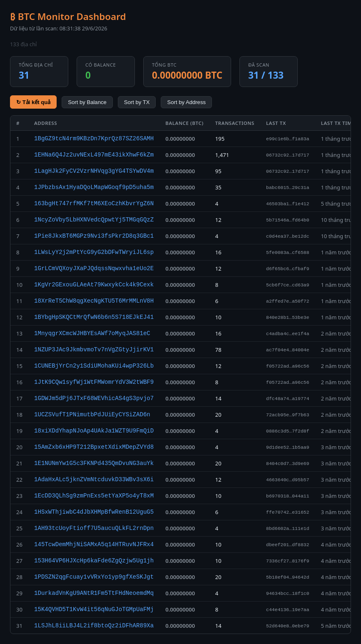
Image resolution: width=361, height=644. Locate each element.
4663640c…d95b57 (288, 480)
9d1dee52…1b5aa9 (288, 447)
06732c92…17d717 (288, 155)
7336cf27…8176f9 (288, 561)
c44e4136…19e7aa (288, 610)
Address (46, 123)
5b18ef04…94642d (288, 577)
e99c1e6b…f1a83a (288, 139)
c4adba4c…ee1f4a (288, 334)
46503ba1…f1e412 (288, 204)
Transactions (235, 123)
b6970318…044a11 (288, 496)
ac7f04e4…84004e (288, 350)
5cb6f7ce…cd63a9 (288, 285)
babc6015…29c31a (288, 188)
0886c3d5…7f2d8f (288, 431)
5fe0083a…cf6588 (288, 252)
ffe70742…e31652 (288, 512)
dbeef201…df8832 (288, 545)
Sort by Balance (87, 102)
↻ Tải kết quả (33, 102)
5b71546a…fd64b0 (288, 220)
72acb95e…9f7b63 (288, 415)
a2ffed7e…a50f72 (288, 301)
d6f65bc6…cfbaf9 (288, 269)
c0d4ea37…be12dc (288, 236)
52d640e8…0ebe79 (288, 626)
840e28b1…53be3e (288, 317)
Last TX (276, 123)
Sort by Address (186, 102)
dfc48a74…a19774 (288, 399)
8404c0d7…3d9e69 (288, 464)
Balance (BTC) (184, 123)
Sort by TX (137, 102)
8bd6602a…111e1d (288, 528)
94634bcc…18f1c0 (288, 593)
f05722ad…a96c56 (288, 366)
